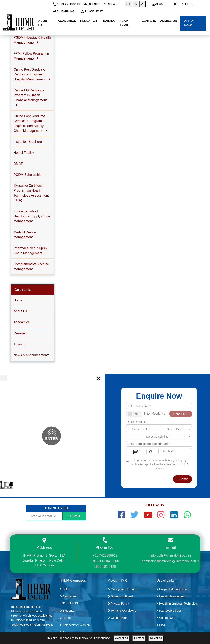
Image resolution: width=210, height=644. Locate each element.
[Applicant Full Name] (159, 406)
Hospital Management (172, 589)
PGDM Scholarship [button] (27, 175)
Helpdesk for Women (75, 625)
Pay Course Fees (169, 611)
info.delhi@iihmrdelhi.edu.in (171, 556)
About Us (20, 311)
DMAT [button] (18, 164)
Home (18, 300)
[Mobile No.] (146, 414)
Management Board (122, 589)
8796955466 (110, 4)
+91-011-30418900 (105, 561)
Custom (139, 638)
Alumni (159, 4)
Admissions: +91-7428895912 (76, 4)
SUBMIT (74, 516)
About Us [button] (43, 23)
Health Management (171, 596)
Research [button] (89, 21)
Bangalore (68, 596)
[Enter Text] (175, 451)
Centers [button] (149, 21)
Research (21, 333)
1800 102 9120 (105, 567)
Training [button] (108, 21)
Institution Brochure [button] (28, 142)
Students (67, 611)
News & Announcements (31, 355)
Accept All (122, 638)
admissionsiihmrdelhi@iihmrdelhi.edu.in (171, 561)
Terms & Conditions (122, 611)
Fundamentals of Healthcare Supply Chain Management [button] (32, 216)
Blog (161, 625)
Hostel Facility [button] (24, 153)
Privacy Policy (119, 604)
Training (19, 344)
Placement (92, 11)
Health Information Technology (177, 604)
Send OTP (181, 414)
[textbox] (142, 429)
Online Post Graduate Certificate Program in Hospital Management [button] (32, 74)
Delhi (64, 589)
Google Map (117, 618)
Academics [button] (67, 21)
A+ (128, 4)
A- (143, 4)
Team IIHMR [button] (124, 23)
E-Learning (64, 11)
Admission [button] (169, 21)
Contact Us (165, 618)
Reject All (156, 638)
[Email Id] (159, 422)
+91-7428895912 (105, 556)
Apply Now (189, 23)
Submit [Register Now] (183, 479)
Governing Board (120, 596)
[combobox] (134, 414)
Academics (22, 322)
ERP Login (183, 4)
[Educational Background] (159, 444)
